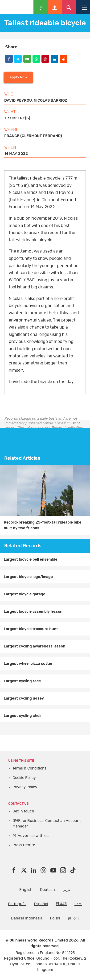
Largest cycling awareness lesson (35, 646)
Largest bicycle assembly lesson (33, 612)
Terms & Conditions (29, 768)
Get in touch (23, 811)
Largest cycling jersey (24, 698)
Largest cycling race (22, 681)
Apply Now (18, 77)
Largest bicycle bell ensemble (31, 559)
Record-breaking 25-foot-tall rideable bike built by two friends (43, 525)
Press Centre (24, 845)
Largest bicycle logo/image (28, 577)
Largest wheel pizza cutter (28, 664)
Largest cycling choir (23, 716)
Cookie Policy (24, 778)
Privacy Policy (25, 787)
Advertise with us (33, 836)
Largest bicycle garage (25, 594)
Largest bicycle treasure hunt (31, 629)
